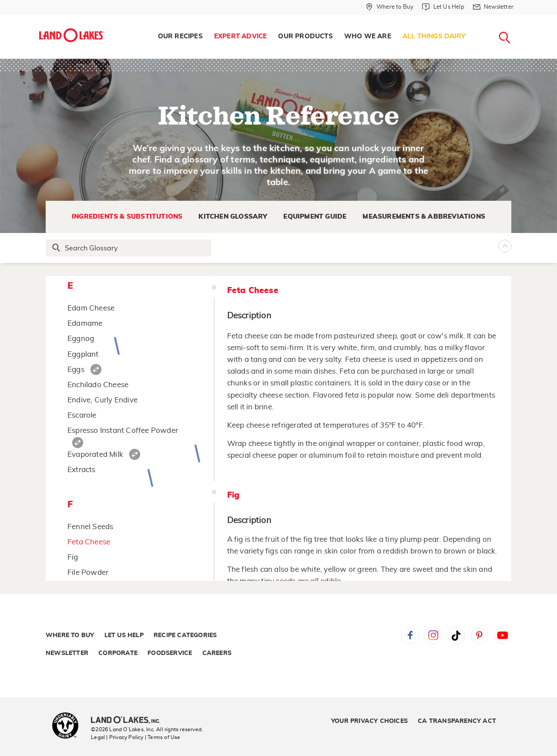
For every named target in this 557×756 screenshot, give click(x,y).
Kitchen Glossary (233, 217)
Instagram (433, 635)
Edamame (85, 323)
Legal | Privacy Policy (117, 737)
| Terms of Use (163, 737)
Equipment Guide (315, 217)
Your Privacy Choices (369, 721)
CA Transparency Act (457, 721)
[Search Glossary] (129, 248)
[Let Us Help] (443, 7)
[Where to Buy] (390, 7)
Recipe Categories (185, 635)
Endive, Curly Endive (102, 400)
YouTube (503, 635)
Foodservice (170, 653)
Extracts (82, 470)
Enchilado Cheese (98, 385)
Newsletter (67, 653)
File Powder (88, 572)
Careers (217, 653)
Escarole (82, 415)
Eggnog (81, 339)
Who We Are (368, 36)
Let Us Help (124, 635)
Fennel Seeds (90, 527)
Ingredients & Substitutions (127, 217)
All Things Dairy (434, 36)
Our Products (305, 36)
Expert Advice (241, 36)
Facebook (410, 635)
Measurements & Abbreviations (424, 217)
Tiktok (456, 635)
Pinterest (480, 635)
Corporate (118, 653)
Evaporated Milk (95, 454)
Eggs (76, 370)
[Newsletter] (493, 7)
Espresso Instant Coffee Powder (123, 430)
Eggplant (83, 354)
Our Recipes (180, 36)
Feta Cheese (89, 542)
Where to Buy (70, 635)
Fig (73, 557)
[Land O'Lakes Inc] (129, 721)
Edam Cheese (91, 308)
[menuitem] (180, 37)
